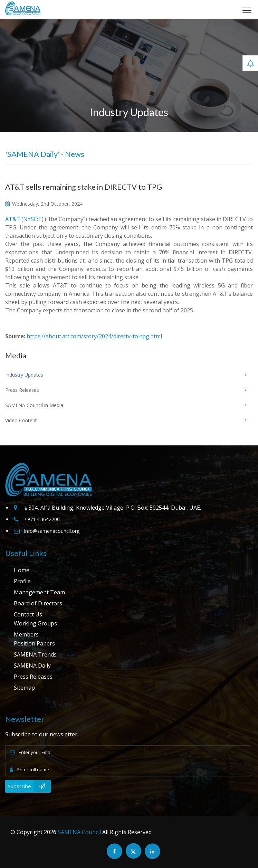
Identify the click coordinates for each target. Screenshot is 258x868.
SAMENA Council (79, 832)
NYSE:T (32, 219)
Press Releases (33, 677)
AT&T (13, 219)
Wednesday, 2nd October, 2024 (44, 204)
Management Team (39, 592)
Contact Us (28, 614)
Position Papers (34, 643)
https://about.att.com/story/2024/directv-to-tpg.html (94, 336)
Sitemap (24, 688)
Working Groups (35, 623)
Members (26, 634)
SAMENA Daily (32, 666)
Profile (22, 581)
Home (22, 570)
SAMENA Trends (35, 654)
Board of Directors (38, 603)
